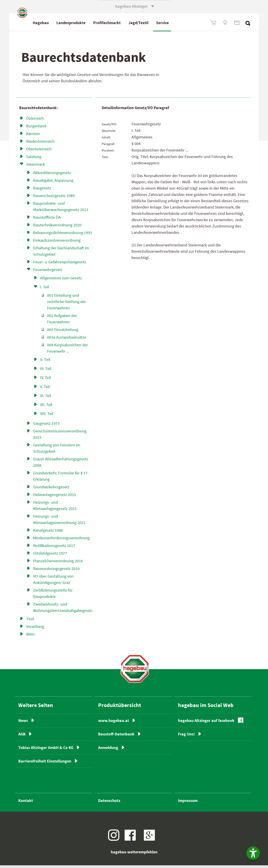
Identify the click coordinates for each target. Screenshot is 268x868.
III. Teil (46, 371)
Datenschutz (109, 803)
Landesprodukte (90, 23)
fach (125, 23)
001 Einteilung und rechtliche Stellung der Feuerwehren (67, 304)
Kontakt (26, 803)
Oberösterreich (39, 151)
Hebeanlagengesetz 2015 (55, 497)
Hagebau (60, 23)
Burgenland (36, 128)
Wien (30, 637)
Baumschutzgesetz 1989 (54, 198)
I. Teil (45, 289)
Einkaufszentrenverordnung (57, 243)
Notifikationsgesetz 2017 (54, 548)
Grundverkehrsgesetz (51, 489)
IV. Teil (46, 380)
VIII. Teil (47, 416)
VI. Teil (46, 398)
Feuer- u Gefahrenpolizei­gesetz (60, 264)
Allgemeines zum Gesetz (61, 280)
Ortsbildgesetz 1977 (50, 556)
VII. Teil (46, 407)
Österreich (35, 121)
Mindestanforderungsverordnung (61, 540)
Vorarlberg (35, 629)
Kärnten (33, 136)
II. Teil (45, 362)
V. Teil (45, 389)
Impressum (188, 803)
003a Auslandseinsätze (67, 340)
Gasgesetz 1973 (46, 426)
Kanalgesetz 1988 (48, 533)
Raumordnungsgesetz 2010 (56, 571)
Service (182, 23)
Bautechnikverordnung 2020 (57, 227)
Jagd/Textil (158, 23)
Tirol (30, 621)
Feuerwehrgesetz (48, 272)
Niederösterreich (40, 144)
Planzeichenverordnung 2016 (58, 563)
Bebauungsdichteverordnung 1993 (63, 235)
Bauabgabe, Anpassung (53, 183)
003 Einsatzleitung (63, 332)
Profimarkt (126, 23)
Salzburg (34, 159)
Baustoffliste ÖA (47, 220)
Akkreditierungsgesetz (52, 175)
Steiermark (36, 167)
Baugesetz (42, 190)
